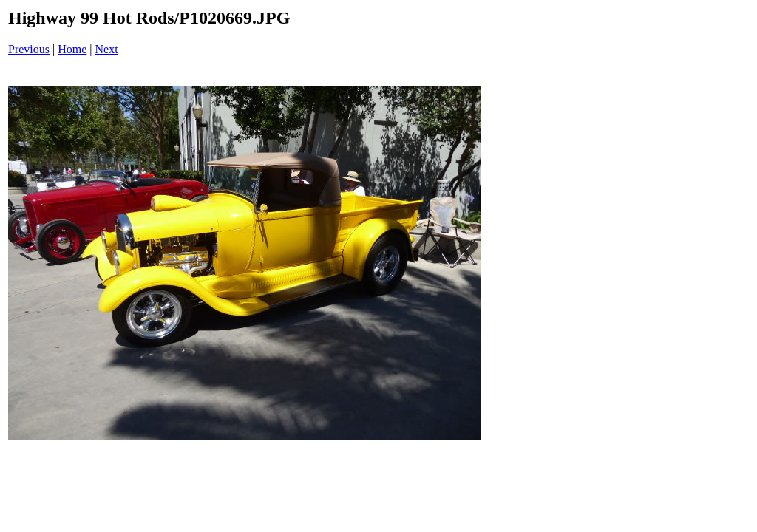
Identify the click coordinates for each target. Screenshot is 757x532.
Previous (29, 49)
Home (72, 49)
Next (107, 49)
